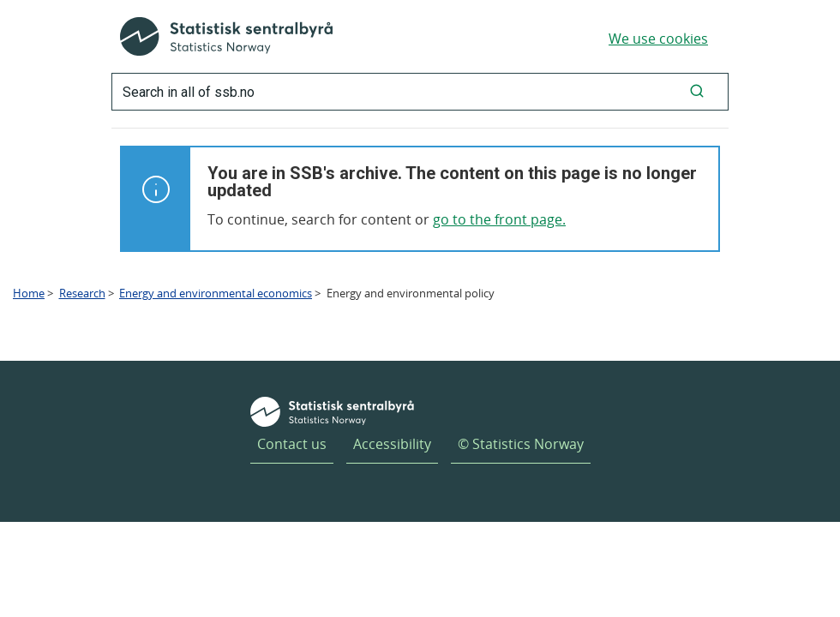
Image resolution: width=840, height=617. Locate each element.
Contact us (292, 444)
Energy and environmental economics (216, 293)
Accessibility (392, 444)
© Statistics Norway (521, 444)
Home (29, 293)
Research (82, 293)
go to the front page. (499, 219)
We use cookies (658, 39)
